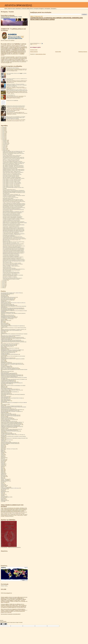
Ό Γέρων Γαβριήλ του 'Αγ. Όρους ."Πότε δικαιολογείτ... (11, 184)
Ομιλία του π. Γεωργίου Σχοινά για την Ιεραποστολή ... (11, 159)
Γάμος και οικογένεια (5, 325)
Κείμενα (2, 361)
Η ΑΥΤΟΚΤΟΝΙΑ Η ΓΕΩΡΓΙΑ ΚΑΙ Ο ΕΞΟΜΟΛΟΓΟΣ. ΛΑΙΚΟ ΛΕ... (13, 232)
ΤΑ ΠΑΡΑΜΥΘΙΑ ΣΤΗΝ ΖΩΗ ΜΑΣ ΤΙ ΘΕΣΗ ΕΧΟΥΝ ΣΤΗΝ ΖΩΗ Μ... (14, 206)
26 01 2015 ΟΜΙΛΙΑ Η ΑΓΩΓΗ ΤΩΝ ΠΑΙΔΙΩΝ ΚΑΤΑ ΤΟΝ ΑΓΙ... (13, 237)
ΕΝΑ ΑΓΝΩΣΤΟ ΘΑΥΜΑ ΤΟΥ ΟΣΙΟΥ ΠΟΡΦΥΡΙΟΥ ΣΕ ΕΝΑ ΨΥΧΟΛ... (14, 246)
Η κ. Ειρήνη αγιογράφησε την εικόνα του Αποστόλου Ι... (12, 220)
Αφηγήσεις (3, 320)
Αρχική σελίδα (58, 52)
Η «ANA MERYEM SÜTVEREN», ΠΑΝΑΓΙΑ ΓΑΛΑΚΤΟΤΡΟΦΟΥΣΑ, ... (14, 234)
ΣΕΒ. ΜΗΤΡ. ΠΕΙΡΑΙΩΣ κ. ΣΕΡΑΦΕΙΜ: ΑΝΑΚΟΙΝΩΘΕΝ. (12, 178)
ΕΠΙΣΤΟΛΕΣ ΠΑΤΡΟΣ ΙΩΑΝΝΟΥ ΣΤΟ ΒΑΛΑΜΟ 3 (11, 254)
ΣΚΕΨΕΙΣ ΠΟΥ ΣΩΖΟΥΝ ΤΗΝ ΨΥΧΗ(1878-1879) (10, 415)
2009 (3, 287)
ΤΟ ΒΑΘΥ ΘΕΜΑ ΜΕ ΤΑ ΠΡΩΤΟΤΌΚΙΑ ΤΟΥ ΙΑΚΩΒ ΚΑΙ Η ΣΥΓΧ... (13, 229)
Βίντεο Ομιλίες (3, 323)
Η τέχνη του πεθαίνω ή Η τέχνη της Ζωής (8, 345)
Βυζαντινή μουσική (4, 324)
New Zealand (3, 476)
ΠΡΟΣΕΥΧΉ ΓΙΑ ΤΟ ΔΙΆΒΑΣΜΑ (12, 100)
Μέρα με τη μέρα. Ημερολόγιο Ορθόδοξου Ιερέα (9, 369)
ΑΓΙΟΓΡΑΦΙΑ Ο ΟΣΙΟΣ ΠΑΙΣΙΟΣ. (8, 199)
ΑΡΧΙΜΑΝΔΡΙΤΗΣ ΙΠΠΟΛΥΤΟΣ (7, 315)
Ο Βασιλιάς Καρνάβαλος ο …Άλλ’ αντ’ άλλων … (10, 274)
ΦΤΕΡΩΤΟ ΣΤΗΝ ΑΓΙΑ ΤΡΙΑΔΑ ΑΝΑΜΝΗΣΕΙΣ (9, 443)
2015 (3, 139)
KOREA (2, 473)
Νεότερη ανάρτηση (34, 52)
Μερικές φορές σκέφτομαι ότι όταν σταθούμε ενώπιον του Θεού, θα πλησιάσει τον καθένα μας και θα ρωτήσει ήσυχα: (17, 90)
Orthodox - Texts (4, 480)
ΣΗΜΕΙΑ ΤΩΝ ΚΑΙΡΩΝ (5, 413)
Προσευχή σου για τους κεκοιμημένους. (8, 409)
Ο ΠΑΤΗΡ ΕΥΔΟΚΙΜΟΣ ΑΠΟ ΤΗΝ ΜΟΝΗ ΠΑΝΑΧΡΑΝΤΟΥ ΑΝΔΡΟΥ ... (14, 204)
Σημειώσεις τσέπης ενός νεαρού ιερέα (8, 414)
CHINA (2, 454)
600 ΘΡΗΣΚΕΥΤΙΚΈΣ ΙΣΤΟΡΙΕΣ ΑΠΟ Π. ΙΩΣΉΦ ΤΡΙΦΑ (11, 293)
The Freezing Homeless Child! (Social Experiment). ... (11, 164)
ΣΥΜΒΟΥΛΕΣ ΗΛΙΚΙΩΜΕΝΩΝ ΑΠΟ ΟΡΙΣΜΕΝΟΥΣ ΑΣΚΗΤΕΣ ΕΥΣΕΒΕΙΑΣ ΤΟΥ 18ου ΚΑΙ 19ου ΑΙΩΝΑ (12, 427)
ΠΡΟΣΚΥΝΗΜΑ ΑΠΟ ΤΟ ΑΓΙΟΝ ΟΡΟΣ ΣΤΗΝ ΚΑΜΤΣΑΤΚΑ (12, 410)
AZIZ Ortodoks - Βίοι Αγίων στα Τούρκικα (8, 449)
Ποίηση (2, 405)
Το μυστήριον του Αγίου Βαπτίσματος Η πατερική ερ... (11, 226)
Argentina (3, 446)
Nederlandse (3, 476)
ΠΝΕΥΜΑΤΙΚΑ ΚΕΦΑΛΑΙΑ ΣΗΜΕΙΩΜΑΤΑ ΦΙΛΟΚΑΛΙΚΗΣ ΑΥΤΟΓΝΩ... (14, 192)
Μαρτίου (5, 149)
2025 (3, 128)
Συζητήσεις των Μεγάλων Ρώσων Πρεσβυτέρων (9, 426)
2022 (3, 132)
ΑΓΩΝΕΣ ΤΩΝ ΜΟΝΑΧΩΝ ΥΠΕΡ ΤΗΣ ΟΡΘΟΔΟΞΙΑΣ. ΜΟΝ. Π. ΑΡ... (14, 151)
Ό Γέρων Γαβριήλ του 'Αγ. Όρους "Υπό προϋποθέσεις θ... (12, 183)
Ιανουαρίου (5, 280)
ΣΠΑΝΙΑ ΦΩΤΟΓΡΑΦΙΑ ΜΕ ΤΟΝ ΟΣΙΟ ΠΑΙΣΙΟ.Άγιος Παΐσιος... (13, 200)
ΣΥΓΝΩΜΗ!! (5, 189)
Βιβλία (2, 321)
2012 (3, 283)
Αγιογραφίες (3, 296)
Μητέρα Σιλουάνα (4, 372)
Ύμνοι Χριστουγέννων (5, 442)
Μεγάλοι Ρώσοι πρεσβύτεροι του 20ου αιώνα (9, 368)
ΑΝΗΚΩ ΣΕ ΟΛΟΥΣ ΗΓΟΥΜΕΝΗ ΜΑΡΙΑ (8, 305)
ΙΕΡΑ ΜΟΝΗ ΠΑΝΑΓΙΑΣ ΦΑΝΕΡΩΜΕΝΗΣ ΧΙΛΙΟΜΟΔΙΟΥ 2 (12, 213)
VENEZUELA (3, 496)
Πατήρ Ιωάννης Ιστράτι (5, 396)
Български (3, 498)
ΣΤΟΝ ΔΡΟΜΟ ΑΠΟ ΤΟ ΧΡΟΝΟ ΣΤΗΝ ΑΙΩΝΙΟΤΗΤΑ (10, 423)
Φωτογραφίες (3, 444)
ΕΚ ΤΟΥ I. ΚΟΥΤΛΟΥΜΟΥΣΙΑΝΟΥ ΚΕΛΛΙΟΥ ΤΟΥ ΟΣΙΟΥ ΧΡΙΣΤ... (13, 188)
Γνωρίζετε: (3, 327)
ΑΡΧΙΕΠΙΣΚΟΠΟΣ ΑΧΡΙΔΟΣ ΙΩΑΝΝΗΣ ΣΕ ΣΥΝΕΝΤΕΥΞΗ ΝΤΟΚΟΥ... (14, 260)
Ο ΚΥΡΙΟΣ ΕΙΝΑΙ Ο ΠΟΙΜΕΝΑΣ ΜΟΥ (8, 380)
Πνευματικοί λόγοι (4, 404)
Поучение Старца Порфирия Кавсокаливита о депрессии (12, 161)
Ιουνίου (4, 146)
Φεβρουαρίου (5, 150)
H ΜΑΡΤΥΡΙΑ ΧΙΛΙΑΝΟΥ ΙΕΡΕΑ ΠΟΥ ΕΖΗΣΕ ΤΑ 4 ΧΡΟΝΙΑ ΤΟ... (13, 172)
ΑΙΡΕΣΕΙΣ (3, 301)
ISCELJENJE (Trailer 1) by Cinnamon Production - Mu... (12, 240)
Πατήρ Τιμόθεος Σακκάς (5, 400)
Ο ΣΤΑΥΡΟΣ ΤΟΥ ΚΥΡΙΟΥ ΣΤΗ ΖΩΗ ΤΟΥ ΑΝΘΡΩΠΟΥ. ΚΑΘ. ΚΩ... (14, 158)
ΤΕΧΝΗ (2, 432)
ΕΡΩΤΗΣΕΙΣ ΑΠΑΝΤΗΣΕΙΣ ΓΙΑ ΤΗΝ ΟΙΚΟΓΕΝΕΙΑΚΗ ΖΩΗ (11, 337)
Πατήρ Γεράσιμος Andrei (5, 393)
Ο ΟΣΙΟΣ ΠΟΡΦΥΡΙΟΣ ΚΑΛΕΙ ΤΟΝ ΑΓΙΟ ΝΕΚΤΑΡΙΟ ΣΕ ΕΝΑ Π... (13, 251)
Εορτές (2, 332)
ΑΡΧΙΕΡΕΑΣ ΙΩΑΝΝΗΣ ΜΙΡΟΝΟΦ (7, 312)
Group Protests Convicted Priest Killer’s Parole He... (11, 175)
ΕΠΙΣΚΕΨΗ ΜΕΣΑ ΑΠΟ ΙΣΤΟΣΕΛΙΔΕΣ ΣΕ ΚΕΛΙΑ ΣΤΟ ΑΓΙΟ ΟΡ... (13, 259)
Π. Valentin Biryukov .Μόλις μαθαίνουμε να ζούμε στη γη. (11, 390)
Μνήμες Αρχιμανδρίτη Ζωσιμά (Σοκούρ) (8, 373)
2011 (3, 284)
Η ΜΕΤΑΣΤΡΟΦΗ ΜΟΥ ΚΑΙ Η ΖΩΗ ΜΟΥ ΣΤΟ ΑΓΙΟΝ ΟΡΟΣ (12, 341)
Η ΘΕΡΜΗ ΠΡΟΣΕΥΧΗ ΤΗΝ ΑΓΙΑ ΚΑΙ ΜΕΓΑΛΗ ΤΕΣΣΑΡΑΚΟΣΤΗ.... (14, 191)
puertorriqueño (4, 485)
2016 (3, 138)
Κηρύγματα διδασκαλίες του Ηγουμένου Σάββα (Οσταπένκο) (12, 364)
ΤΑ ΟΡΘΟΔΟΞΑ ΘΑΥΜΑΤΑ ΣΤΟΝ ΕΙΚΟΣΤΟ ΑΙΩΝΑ (10, 431)
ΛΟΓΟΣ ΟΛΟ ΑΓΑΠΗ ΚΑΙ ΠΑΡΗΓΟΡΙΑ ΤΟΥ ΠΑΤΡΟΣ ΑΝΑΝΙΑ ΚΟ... (14, 248)
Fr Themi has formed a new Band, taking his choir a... (11, 273)
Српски (2, 499)
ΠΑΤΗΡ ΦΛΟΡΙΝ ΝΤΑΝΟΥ (6, 401)
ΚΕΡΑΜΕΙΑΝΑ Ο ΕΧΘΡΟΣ (6, 362)
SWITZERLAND (4, 492)
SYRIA (2, 493)
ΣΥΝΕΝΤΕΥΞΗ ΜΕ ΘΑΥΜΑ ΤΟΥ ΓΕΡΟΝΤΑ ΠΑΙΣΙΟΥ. (11, 221)
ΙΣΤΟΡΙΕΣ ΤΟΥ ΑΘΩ (5, 353)
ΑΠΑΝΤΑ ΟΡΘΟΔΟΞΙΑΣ (18, 5)
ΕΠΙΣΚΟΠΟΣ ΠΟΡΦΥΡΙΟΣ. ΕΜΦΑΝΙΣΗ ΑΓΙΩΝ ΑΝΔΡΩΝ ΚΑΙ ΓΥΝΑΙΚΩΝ (14, 334)
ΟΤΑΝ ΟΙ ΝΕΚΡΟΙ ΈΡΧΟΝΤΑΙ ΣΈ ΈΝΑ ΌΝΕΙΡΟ (10, 389)
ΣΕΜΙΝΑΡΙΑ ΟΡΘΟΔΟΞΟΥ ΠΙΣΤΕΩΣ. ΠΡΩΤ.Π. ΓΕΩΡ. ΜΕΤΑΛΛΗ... (14, 170)
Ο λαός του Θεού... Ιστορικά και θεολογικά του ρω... (11, 227)
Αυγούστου (5, 144)
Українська (3, 500)
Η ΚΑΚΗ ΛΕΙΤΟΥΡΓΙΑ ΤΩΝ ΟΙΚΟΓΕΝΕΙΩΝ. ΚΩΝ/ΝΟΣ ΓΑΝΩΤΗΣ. (13, 250)
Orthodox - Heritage (4, 479)
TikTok (2, 493)
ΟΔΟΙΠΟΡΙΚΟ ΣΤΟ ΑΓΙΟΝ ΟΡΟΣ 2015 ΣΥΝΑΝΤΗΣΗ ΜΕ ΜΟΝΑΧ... (14, 225)
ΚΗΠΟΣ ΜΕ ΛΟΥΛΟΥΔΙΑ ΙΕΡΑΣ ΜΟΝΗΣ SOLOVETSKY (11, 363)
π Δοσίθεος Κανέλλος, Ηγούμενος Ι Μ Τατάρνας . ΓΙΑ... (12, 195)
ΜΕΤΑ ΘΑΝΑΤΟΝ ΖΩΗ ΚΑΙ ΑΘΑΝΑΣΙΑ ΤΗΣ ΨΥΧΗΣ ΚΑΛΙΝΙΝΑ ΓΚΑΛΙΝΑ (14, 370)
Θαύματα (3, 347)
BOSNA (2, 451)
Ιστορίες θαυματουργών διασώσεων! (7, 353)
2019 (3, 135)
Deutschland (3, 458)
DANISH (2, 457)
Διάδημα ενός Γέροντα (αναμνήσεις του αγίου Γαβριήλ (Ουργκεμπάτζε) (13, 328)
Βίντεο (2, 322)
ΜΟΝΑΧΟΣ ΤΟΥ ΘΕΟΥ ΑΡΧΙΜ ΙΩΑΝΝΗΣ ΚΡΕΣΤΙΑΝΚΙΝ (11, 376)
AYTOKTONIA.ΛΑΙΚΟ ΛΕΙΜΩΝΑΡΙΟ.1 (9, 236)
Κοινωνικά (3, 365)
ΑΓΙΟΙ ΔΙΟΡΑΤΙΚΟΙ (4, 296)
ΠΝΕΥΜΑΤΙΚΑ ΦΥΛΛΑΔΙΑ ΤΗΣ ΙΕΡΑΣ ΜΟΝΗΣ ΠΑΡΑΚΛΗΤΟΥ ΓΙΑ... (14, 269)
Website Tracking (4, 586)
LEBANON (3, 474)
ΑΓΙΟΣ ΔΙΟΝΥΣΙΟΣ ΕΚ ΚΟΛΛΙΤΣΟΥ (7, 298)
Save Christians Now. (6, 194)
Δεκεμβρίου (5, 140)
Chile (2, 453)
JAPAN (2, 471)
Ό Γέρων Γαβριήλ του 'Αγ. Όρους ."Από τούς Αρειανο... (12, 186)
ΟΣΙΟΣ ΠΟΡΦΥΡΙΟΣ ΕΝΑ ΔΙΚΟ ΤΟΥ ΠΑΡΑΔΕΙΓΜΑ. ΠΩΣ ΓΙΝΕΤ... (13, 212)
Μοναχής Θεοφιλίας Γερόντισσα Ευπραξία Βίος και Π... (12, 215)
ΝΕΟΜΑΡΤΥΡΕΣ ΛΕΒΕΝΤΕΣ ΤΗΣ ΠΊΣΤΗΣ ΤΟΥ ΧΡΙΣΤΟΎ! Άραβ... (14, 242)
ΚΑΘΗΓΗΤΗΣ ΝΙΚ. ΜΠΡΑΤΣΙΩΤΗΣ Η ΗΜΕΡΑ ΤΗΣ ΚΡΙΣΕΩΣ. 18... (13, 163)
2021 (3, 133)
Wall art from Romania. (6, 241)
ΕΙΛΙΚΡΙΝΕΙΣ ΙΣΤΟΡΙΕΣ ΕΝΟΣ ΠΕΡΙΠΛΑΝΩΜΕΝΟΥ (10, 330)
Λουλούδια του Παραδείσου (6, 367)
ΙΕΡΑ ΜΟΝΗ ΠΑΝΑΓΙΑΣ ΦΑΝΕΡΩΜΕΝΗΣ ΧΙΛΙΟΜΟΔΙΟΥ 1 (12, 218)
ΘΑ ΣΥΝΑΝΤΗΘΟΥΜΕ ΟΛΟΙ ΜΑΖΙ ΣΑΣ (8, 345)
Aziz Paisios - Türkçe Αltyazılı (8, 154)
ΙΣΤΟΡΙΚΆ (3, 355)
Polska (2, 484)
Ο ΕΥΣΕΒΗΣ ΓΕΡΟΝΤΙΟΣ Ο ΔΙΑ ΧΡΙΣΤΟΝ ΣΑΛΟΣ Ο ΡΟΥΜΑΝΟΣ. (13, 379)
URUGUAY (3, 494)
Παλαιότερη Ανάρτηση (83, 52)
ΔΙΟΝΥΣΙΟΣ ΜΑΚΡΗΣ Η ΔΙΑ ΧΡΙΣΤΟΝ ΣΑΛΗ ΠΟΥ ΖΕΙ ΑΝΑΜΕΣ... (14, 244)
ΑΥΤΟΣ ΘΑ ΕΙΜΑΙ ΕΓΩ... (11, 95)
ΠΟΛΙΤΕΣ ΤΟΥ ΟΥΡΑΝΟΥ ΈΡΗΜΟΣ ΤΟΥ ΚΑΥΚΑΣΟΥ (11, 406)
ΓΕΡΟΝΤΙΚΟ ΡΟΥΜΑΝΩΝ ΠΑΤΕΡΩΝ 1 (9, 197)
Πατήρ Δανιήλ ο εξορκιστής (6, 394)
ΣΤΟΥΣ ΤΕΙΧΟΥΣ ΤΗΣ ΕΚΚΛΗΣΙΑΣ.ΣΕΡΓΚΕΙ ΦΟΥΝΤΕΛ (11, 424)
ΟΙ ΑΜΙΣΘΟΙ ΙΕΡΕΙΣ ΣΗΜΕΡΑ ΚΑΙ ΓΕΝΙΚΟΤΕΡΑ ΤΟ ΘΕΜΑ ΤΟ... (13, 257)
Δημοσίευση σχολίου (34, 50)
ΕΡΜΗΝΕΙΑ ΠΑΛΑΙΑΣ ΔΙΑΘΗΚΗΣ (7, 337)
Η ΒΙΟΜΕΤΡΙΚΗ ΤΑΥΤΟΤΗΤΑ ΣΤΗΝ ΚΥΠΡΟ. (10, 168)
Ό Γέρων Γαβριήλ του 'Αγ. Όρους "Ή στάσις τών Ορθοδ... (12, 183)
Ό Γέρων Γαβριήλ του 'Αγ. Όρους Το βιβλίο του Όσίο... (11, 181)
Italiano (2, 470)
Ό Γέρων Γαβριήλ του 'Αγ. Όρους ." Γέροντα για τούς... (11, 186)
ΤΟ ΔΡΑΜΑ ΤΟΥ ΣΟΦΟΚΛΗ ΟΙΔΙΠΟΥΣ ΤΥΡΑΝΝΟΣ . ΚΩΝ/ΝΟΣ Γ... (14, 219)
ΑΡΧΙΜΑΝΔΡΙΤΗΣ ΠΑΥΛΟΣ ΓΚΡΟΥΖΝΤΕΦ (9, 317)
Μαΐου (4, 147)
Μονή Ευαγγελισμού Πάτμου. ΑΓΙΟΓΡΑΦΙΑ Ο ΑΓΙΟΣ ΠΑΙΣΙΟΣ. (13, 264)
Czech (2, 456)
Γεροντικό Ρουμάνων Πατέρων (8, 211)
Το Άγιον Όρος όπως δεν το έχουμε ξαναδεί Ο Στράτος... (12, 173)
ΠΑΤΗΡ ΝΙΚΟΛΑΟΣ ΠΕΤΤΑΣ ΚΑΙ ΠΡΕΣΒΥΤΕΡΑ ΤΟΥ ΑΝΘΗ (12, 398)
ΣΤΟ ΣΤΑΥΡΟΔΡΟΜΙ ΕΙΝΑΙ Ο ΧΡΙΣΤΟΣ (8, 421)
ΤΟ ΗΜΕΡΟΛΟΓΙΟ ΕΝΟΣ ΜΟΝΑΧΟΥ (8, 434)
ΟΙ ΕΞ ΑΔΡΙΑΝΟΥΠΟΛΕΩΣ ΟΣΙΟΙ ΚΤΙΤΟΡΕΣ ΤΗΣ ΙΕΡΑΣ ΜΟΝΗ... (14, 249)
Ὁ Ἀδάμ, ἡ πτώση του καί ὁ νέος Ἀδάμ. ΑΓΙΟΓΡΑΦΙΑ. (11, 203)
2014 (3, 281)
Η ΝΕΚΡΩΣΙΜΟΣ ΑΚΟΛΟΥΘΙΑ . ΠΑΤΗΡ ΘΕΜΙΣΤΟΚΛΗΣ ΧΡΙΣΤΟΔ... (14, 238)
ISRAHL (2, 469)
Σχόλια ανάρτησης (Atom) (41, 54)
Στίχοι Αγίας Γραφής (4, 420)
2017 (3, 137)
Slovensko (3, 490)
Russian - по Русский (5, 487)
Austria (2, 448)
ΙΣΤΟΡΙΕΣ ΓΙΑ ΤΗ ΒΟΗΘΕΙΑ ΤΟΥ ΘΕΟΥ (8, 352)
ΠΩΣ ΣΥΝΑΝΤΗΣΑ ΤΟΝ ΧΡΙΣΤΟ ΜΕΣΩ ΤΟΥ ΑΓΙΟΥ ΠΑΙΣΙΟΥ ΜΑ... (14, 157)
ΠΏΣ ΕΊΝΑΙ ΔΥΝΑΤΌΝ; (11, 111)
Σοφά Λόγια (3, 417)
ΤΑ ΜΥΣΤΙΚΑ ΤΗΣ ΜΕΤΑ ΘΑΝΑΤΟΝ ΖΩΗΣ (9, 430)
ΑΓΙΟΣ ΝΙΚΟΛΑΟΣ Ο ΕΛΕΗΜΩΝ (7, 300)
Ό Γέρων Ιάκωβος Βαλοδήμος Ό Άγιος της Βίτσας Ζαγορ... (12, 155)
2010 (3, 286)
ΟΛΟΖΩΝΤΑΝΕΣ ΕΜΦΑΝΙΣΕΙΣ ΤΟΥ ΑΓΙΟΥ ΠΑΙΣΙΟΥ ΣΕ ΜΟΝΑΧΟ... (14, 252)
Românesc (3, 486)
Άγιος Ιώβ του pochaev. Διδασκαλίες (7, 299)
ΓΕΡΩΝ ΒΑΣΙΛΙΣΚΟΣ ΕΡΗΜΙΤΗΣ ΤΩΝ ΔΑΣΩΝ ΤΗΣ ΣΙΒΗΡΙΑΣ (12, 326)
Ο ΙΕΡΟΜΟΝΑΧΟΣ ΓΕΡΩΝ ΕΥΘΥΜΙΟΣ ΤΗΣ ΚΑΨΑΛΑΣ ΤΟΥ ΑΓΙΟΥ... (14, 193)
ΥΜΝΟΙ (2, 441)
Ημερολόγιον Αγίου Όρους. (7, 267)
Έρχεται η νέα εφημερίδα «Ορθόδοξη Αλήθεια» (10, 265)
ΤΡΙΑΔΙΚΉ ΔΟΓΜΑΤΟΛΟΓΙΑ (6, 440)
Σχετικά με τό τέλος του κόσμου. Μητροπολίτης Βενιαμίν (11, 429)
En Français (3, 460)
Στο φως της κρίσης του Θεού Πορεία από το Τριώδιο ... (12, 214)
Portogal (2, 484)
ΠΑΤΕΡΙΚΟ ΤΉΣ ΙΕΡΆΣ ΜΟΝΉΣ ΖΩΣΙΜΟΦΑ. (9, 392)
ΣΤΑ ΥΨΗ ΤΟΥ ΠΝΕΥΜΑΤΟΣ (6, 418)
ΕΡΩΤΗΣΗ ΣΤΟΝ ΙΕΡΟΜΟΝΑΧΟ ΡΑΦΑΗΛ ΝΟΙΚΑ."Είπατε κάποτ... (14, 153)
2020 (3, 134)
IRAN (2, 468)
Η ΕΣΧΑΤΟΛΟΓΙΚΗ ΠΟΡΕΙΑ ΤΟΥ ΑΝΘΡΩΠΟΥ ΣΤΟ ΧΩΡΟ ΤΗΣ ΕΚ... (14, 162)
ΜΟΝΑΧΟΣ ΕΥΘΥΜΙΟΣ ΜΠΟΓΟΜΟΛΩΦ (8, 374)
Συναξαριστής (3, 428)
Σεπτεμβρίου (5, 143)
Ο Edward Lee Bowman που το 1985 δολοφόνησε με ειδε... (12, 174)
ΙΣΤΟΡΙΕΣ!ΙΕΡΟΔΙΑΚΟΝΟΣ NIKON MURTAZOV (10, 354)
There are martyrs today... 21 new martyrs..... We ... (11, 243)
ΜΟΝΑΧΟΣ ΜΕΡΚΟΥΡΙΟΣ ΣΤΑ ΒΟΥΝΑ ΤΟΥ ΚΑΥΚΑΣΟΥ (11, 375)
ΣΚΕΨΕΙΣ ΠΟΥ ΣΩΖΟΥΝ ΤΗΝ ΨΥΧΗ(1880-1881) (10, 416)
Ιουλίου (4, 145)
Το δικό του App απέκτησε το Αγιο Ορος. (9, 268)
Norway (2, 478)
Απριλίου (5, 148)
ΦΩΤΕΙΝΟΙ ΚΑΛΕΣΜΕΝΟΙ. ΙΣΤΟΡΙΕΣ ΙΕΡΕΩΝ (9, 443)
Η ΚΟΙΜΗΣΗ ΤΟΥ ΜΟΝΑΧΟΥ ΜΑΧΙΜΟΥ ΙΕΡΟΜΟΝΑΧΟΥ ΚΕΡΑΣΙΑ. (14, 196)
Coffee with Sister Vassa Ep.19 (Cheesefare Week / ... (11, 272)
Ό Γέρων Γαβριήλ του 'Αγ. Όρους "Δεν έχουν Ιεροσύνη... (12, 180)
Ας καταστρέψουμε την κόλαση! (6, 319)
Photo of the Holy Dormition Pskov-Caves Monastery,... (12, 270)
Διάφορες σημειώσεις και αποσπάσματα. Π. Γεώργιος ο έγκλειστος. (13, 329)
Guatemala (3, 464)
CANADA (3, 452)
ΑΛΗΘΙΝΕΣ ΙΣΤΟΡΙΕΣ (5, 302)
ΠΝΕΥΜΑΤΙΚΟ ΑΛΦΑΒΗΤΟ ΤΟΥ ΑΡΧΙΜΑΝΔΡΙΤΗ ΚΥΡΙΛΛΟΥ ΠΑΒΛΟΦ (14, 402)
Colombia (3, 455)
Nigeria (2, 477)
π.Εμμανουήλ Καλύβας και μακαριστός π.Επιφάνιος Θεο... (12, 258)
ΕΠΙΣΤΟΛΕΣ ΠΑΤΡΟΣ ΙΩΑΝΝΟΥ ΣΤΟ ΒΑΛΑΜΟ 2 (11, 256)
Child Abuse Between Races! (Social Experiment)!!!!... (11, 156)
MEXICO (2, 475)
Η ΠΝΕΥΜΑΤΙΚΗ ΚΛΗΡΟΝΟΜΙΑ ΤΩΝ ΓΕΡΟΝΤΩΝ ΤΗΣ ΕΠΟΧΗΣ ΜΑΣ (14, 342)
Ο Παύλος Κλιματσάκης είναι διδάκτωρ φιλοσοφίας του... (12, 209)
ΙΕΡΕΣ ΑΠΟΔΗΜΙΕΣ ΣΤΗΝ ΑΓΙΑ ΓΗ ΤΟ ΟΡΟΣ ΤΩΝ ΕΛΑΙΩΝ (13, 207)
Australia (2, 447)
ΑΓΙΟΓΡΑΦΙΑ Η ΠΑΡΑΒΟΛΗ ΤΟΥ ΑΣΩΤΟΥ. (10, 276)
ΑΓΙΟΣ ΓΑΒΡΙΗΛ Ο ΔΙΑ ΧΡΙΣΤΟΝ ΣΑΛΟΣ (8, 297)
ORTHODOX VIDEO (5, 481)
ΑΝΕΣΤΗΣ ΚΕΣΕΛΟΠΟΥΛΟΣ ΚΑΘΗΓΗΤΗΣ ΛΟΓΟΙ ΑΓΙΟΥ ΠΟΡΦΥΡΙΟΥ (14, 239)
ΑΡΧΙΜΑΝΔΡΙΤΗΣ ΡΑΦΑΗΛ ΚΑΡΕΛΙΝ (8, 318)
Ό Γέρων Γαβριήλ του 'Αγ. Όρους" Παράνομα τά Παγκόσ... (12, 179)
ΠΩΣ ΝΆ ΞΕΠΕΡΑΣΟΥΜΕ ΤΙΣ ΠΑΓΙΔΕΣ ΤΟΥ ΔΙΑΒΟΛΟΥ (11, 411)
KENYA (2, 472)
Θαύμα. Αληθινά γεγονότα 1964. (7, 346)
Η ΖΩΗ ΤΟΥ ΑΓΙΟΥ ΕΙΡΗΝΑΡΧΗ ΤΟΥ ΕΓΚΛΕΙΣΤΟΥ (10, 340)
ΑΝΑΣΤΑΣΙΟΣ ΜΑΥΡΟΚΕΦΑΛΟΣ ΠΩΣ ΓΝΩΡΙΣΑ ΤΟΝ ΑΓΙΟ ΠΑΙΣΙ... (14, 230)
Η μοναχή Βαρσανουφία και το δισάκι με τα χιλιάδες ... (11, 279)
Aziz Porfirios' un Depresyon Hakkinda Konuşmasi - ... (11, 160)
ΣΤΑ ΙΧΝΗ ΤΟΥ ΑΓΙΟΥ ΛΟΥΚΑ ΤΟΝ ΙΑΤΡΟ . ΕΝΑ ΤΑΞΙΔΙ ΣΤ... (13, 217)
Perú (2, 483)
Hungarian (3, 466)
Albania (2, 445)
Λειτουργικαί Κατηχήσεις (5, 366)
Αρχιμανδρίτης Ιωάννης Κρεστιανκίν (7, 316)
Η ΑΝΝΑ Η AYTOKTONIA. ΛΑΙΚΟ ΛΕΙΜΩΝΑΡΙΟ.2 (11, 233)
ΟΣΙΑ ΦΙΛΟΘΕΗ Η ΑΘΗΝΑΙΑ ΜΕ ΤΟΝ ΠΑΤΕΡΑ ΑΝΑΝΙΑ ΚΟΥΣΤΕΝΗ (14, 205)
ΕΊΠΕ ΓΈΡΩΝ (3, 331)
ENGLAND (3, 460)
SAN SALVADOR (4, 489)
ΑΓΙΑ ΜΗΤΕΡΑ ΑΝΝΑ (5, 295)
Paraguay (3, 482)
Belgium (2, 450)
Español (2, 461)
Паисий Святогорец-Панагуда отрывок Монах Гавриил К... (13, 278)
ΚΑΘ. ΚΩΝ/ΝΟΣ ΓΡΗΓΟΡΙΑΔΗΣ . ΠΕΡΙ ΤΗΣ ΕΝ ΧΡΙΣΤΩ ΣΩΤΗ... (13, 166)
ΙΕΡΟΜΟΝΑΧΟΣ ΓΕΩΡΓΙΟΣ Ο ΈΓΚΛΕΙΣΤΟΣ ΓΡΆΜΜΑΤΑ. (11, 350)
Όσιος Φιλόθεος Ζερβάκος (6, 388)
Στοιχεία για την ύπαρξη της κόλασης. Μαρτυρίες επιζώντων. (12, 422)
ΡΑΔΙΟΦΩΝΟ (35, 44)
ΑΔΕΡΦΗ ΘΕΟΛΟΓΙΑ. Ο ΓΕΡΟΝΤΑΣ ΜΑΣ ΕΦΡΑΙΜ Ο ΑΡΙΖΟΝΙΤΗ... (14, 222)
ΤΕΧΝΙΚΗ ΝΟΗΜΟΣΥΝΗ (5, 433)
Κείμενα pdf (3, 361)
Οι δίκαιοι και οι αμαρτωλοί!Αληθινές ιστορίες (9, 382)
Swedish (2, 491)
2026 (3, 127)
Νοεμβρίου (5, 141)
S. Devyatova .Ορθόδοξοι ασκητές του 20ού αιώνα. (10, 488)
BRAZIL (2, 452)
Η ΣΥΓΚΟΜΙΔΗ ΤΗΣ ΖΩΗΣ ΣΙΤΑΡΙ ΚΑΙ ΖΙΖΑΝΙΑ (9, 344)
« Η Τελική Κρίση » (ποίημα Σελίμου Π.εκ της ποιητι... (11, 255)
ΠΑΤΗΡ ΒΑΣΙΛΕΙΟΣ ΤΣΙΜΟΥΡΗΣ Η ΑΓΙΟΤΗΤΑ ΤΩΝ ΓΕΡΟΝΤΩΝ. (13, 210)
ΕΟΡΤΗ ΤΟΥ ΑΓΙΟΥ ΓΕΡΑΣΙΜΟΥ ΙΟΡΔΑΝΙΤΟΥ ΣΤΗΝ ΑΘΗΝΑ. (13, 275)
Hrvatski (2, 465)
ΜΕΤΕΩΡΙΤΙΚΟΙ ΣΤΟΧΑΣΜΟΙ (6, 371)
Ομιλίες (2, 385)
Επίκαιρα (3, 333)
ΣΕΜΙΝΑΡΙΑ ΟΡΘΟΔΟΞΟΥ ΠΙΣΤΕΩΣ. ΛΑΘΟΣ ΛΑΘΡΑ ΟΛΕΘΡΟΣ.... (14, 169)
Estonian (2, 462)
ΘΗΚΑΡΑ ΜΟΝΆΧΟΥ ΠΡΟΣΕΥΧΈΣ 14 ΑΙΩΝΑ (9, 348)
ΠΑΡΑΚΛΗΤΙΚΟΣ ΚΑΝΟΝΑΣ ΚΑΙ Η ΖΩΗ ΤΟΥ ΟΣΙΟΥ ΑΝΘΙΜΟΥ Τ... (14, 228)
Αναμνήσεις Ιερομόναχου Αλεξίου (7, 304)
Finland (2, 463)
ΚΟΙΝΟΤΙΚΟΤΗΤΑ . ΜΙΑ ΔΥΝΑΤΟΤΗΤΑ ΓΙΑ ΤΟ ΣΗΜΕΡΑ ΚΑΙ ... (13, 152)
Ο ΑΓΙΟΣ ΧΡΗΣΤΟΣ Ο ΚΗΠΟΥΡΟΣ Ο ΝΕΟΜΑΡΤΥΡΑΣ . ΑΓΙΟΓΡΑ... (14, 178)
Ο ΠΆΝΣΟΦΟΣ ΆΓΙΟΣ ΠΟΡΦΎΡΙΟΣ (7, 381)
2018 (3, 136)
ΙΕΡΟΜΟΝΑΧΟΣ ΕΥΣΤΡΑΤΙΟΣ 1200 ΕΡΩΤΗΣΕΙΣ (10, 351)
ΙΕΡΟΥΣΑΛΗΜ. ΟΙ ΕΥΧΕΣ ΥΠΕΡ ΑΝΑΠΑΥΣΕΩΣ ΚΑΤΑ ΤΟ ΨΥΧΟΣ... (14, 261)
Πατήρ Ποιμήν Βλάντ (5, 399)
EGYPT (2, 459)
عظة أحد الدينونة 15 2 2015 (7, 262)
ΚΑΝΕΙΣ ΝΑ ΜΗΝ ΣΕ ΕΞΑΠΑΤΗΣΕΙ (7, 358)
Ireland (2, 468)
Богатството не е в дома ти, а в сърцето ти (10, 277)
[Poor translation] (5, 624)
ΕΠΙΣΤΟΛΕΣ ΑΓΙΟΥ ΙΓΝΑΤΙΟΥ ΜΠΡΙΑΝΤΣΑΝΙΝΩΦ (10, 336)
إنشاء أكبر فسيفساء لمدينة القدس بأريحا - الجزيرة (10, 198)
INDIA (2, 467)
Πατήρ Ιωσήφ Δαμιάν (5, 397)
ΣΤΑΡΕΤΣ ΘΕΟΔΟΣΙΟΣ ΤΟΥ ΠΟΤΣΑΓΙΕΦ (8, 419)
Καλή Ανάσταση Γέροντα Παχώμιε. (13, 68)
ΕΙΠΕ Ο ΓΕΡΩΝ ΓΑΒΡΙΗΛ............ (8, 271)
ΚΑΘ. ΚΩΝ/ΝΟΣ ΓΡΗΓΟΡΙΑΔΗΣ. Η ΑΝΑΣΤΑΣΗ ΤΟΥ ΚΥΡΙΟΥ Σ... (13, 165)
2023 (3, 130)
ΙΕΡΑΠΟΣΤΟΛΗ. (4, 349)
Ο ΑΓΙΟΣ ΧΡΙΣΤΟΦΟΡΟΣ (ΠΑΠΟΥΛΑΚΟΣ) (9, 377)
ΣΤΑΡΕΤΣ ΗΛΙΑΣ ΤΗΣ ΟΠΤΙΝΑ (7, 419)
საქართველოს (4, 501)
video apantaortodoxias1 (5, 497)
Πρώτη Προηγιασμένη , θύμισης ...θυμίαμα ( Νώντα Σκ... (12, 171)
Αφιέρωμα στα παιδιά (5, 320)
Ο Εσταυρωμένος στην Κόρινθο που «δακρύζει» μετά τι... (12, 235)
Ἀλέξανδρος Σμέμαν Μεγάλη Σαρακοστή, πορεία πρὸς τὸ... (12, 245)
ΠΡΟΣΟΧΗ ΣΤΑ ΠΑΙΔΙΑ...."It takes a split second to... (11, 266)
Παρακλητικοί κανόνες (5, 391)
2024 (3, 129)
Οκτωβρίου (5, 142)
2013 (3, 282)
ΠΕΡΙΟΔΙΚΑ (3, 402)
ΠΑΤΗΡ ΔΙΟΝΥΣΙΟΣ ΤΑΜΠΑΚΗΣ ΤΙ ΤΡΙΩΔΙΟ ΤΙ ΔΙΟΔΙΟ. (12, 263)
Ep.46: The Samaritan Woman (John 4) (9, 190)
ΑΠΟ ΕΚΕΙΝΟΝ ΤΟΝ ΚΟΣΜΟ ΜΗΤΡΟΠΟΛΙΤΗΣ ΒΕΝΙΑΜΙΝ (12, 308)
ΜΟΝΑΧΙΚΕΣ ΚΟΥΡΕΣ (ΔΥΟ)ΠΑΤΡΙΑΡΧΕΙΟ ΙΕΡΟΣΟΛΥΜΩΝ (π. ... (14, 253)
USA (2, 495)
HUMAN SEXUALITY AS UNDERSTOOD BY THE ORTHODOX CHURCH (15, 223)
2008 (3, 288)
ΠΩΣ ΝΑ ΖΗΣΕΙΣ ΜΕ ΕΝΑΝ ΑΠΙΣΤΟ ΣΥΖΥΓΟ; (9, 411)
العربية (2, 501)
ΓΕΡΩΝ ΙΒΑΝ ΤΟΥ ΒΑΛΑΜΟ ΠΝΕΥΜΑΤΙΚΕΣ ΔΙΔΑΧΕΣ (12, 247)
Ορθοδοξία (3, 387)
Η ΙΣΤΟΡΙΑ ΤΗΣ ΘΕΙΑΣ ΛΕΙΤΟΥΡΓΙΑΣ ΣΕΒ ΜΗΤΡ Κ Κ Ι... (12, 216)
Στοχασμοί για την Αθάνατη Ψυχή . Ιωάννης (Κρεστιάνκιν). (11, 425)
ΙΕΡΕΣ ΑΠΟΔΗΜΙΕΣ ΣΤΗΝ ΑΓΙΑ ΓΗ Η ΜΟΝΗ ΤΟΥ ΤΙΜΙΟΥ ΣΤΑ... (13, 201)
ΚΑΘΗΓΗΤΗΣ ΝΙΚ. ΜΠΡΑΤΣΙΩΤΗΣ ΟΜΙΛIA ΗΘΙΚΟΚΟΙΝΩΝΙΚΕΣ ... (14, 167)
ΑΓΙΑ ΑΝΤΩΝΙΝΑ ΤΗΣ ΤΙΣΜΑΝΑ (7, 294)
